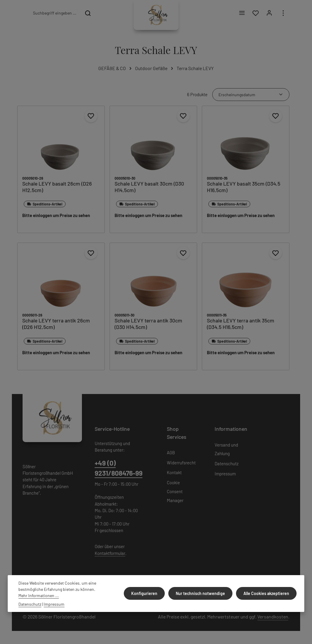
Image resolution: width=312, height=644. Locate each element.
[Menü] (241, 14)
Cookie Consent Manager (175, 493)
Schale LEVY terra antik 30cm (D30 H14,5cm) (148, 325)
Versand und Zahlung (226, 450)
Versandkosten (273, 618)
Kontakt (174, 474)
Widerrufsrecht (181, 464)
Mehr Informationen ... (39, 595)
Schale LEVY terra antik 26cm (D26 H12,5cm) (56, 325)
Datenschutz (227, 465)
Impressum (225, 475)
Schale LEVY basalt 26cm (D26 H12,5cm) (57, 188)
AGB (171, 454)
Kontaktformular (110, 554)
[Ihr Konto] (269, 14)
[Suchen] (88, 14)
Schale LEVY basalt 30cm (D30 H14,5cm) (149, 188)
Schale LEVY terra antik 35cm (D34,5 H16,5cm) (241, 325)
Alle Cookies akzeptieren (267, 593)
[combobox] (54, 14)
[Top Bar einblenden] (283, 14)
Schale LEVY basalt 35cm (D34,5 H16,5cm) (244, 188)
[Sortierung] (251, 96)
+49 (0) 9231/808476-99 (119, 469)
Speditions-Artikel (45, 205)
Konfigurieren (147, 593)
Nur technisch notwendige (202, 593)
